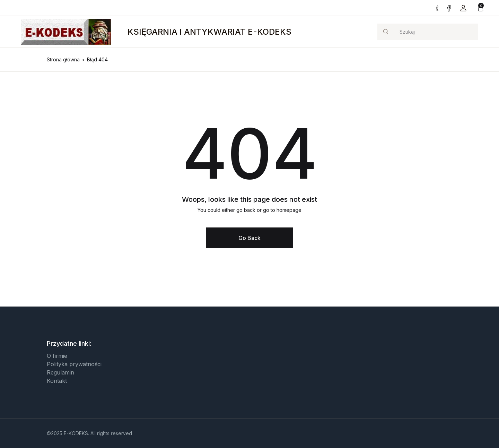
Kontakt (57, 381)
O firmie (57, 356)
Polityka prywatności (74, 364)
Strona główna (63, 59)
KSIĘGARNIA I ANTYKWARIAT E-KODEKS (209, 32)
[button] (463, 8)
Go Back (249, 238)
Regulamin (60, 372)
